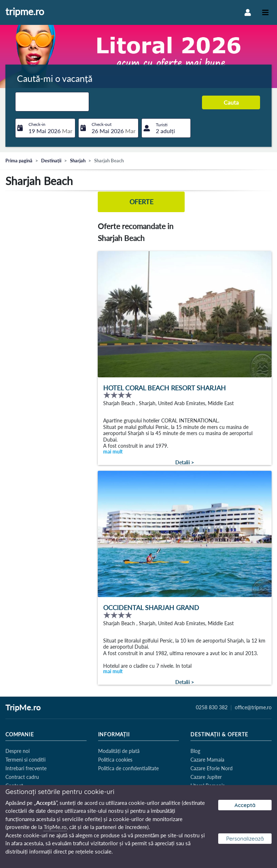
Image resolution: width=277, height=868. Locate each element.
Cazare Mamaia (207, 760)
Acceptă (245, 805)
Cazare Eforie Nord (212, 768)
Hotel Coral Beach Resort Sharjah (164, 388)
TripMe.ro (23, 708)
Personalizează (245, 839)
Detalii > (185, 463)
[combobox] (52, 102)
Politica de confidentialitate (128, 768)
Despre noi (17, 751)
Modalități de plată (119, 751)
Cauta (231, 102)
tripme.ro (25, 12)
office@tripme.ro (253, 707)
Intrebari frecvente (26, 768)
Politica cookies (115, 760)
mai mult (113, 451)
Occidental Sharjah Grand (151, 608)
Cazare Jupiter (206, 777)
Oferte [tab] (141, 202)
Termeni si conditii (25, 760)
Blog (195, 751)
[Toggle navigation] (265, 12)
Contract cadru (22, 777)
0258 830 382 (212, 707)
